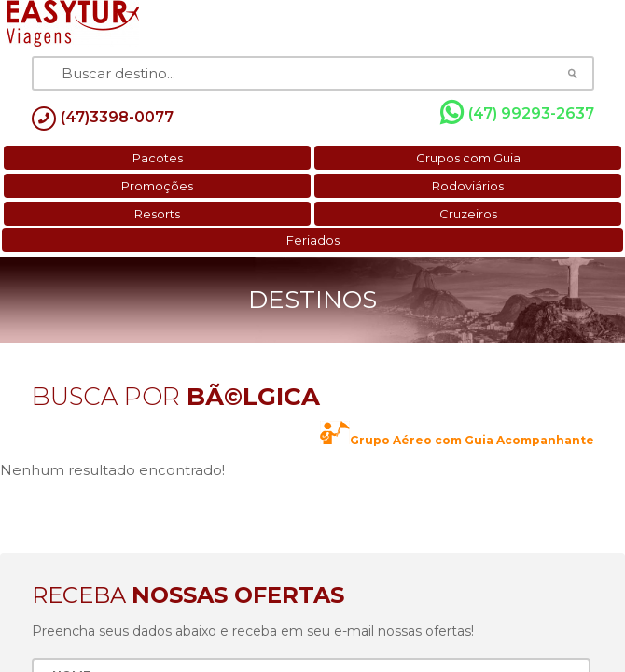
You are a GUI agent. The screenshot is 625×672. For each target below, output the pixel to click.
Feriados (313, 240)
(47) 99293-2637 (517, 113)
